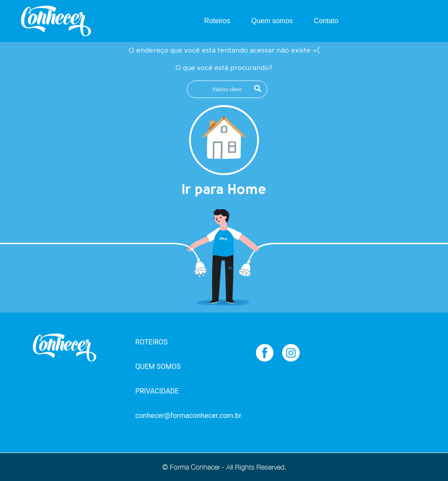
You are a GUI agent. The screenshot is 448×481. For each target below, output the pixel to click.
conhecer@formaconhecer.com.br (180, 416)
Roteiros (217, 21)
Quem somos (272, 21)
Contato (326, 21)
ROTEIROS (151, 342)
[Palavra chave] (227, 89)
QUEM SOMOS (158, 367)
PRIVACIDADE (157, 391)
